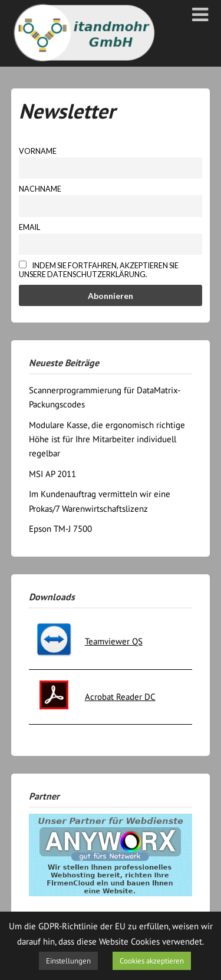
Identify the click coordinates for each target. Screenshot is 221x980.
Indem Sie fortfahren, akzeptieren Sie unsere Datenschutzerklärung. (99, 270)
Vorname (38, 151)
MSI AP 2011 (52, 474)
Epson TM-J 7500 (60, 529)
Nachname (40, 189)
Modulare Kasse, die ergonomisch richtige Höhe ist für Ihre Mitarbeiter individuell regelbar (107, 439)
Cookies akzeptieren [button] (152, 961)
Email (29, 227)
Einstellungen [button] (68, 961)
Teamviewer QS (114, 641)
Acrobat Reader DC (120, 697)
